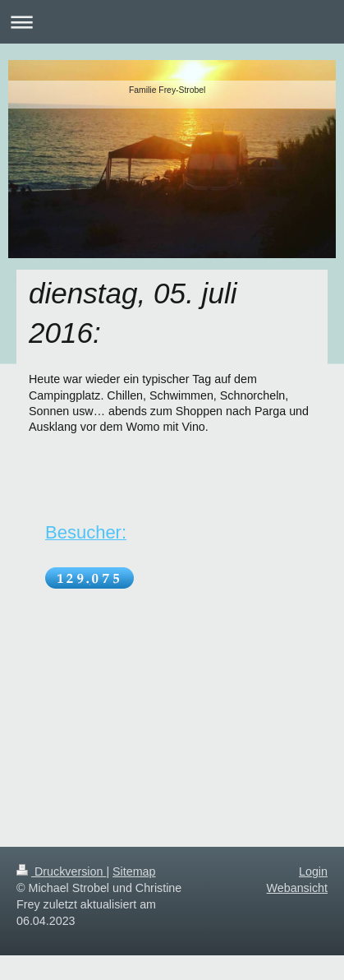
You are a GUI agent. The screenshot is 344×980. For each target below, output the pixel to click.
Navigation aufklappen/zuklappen (172, 22)
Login (313, 871)
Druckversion (61, 871)
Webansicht (297, 888)
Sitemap (134, 871)
